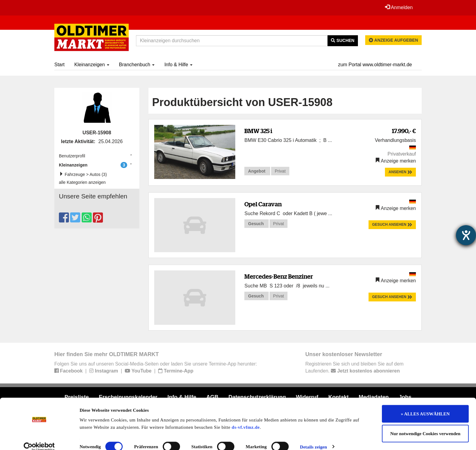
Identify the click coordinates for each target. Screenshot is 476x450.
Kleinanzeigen (92, 65)
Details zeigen (313, 438)
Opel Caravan (263, 204)
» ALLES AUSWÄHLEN (425, 405)
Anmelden (399, 7)
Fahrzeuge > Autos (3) (84, 174)
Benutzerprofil (72, 156)
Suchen (343, 40)
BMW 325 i (258, 131)
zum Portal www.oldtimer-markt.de (375, 65)
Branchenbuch (137, 65)
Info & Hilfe (178, 65)
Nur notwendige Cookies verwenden (425, 425)
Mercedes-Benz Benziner (279, 276)
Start (59, 65)
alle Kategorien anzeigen (82, 182)
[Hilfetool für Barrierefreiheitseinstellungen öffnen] (466, 235)
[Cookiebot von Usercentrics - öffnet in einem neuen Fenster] (39, 438)
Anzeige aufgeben (393, 40)
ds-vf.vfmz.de (246, 418)
